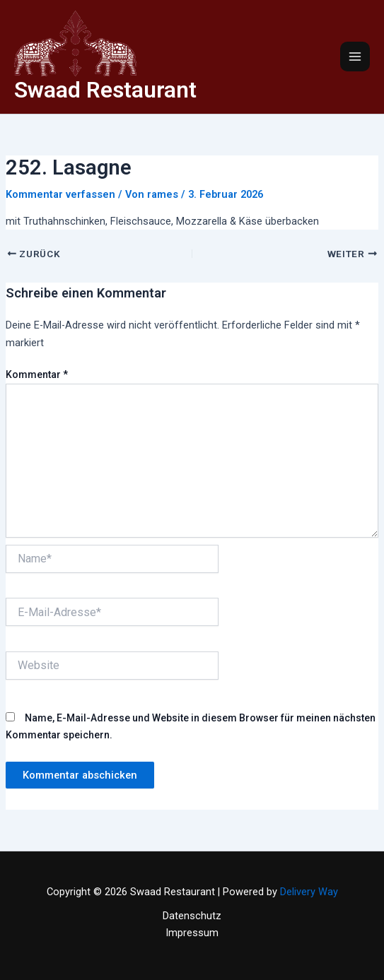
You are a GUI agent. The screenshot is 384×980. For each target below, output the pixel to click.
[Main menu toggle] (355, 57)
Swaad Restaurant (105, 90)
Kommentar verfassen (60, 194)
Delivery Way (309, 892)
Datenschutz (192, 916)
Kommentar (37, 374)
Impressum (192, 933)
